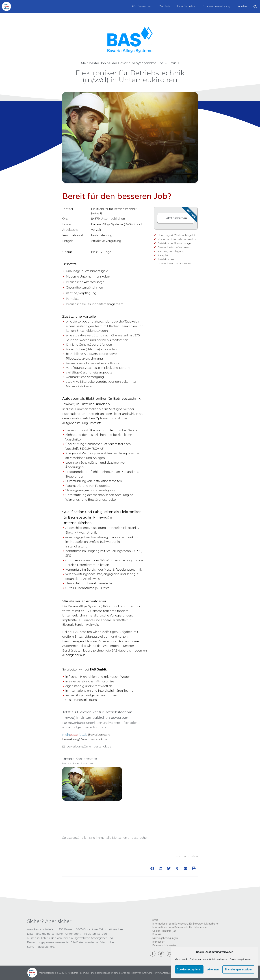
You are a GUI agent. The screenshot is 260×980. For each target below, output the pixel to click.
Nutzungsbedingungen (165, 938)
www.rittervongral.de (168, 973)
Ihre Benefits (186, 6)
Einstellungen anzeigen (238, 970)
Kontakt (243, 6)
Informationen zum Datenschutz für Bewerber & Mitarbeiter (186, 924)
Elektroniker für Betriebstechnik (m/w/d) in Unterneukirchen (130, 76)
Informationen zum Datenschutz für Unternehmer (180, 927)
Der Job (164, 6)
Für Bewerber (142, 6)
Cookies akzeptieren (189, 970)
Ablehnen (213, 970)
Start (155, 920)
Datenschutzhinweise (164, 945)
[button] (255, 6)
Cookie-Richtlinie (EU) (164, 931)
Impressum (159, 942)
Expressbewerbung (216, 6)
